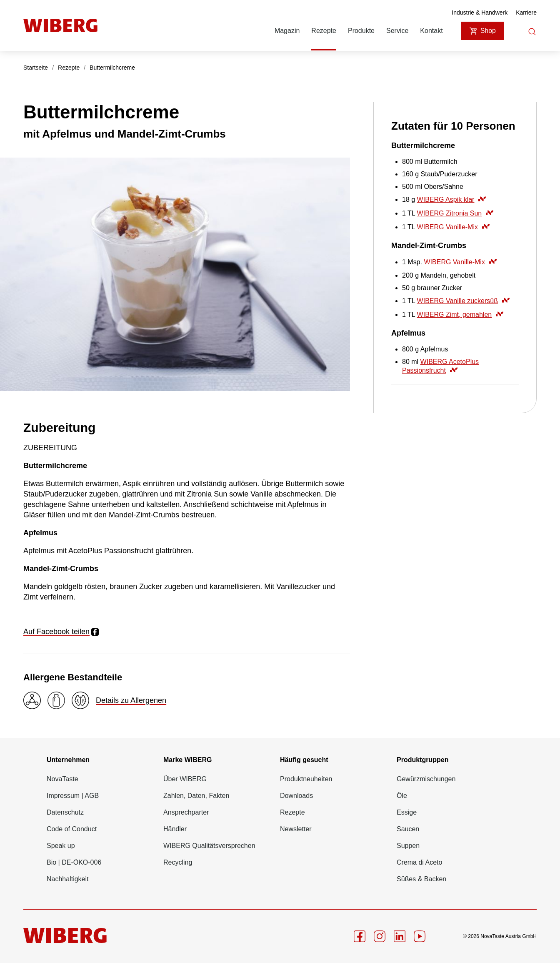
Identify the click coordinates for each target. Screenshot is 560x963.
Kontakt (431, 31)
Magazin (287, 31)
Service (397, 31)
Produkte (361, 31)
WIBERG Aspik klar (452, 199)
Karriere (526, 13)
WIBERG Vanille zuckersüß (463, 301)
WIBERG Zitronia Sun (455, 213)
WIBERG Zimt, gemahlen (460, 315)
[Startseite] (60, 25)
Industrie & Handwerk (480, 13)
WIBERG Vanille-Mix (453, 227)
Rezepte (324, 31)
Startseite (36, 68)
